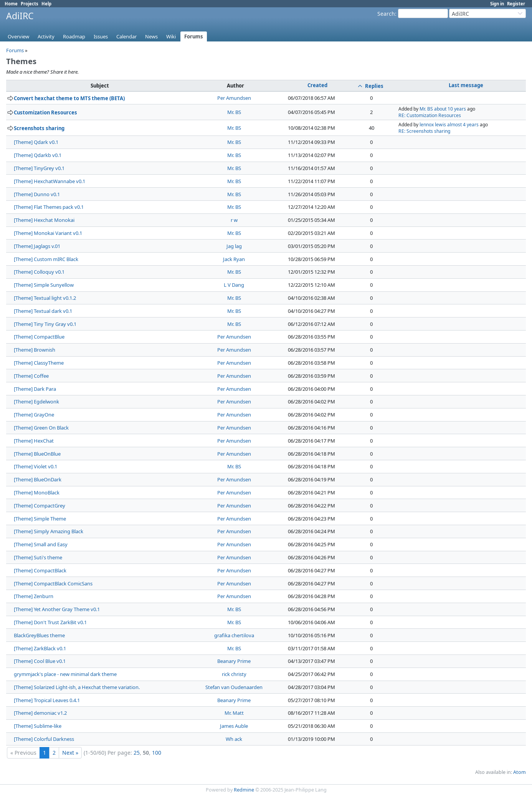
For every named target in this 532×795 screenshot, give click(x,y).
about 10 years (450, 109)
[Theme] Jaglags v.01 (37, 246)
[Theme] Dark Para (35, 389)
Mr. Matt (234, 713)
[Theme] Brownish (35, 350)
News (151, 36)
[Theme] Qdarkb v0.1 (38, 155)
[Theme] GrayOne (34, 415)
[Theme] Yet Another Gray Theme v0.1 (57, 609)
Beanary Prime (234, 661)
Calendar (126, 36)
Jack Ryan (234, 259)
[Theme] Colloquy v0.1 (39, 272)
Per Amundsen (234, 98)
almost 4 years (463, 125)
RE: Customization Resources (430, 115)
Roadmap (74, 36)
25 (137, 753)
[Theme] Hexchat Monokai (44, 220)
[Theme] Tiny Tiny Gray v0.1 (45, 324)
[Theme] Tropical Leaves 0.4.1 (47, 700)
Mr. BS (234, 112)
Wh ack (234, 739)
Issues (101, 36)
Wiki (171, 36)
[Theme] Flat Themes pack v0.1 (49, 207)
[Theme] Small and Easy (41, 544)
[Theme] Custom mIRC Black (46, 259)
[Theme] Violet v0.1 (36, 466)
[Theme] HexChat (34, 441)
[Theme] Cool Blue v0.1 (40, 661)
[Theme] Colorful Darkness (44, 739)
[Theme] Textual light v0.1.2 (45, 298)
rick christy (234, 674)
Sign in (497, 4)
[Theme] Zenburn (34, 596)
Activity (46, 36)
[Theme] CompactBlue (39, 337)
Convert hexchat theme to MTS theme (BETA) (69, 98)
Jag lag (234, 246)
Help (46, 4)
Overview (18, 36)
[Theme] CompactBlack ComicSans (53, 583)
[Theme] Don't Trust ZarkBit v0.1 (50, 622)
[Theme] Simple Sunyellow (44, 285)
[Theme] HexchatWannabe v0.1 (50, 181)
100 (157, 753)
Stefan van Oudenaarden (234, 687)
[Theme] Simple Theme (40, 519)
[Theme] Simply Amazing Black (49, 531)
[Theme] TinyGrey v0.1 (39, 168)
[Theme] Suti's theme (38, 557)
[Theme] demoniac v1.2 (40, 713)
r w (234, 220)
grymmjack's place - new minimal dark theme (65, 674)
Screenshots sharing (39, 128)
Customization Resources (45, 112)
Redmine (244, 790)
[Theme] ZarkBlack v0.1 (40, 648)
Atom (520, 772)
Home (11, 4)
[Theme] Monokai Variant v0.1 (48, 233)
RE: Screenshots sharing (424, 131)
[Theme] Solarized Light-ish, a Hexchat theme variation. (77, 687)
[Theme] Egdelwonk (36, 402)
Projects (30, 4)
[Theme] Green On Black (41, 428)
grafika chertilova (234, 635)
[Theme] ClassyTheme (39, 363)
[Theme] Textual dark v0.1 (43, 311)
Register (516, 4)
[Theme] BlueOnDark (38, 479)
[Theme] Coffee (31, 376)
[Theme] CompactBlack (40, 570)
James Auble (234, 726)
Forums (194, 36)
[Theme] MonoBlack (37, 493)
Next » (70, 753)
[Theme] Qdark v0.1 (36, 142)
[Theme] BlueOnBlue (37, 454)
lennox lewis (433, 125)
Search (386, 14)
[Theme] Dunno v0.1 (37, 194)
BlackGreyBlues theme (39, 635)
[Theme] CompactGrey (40, 506)
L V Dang (234, 285)
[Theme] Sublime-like (38, 726)
